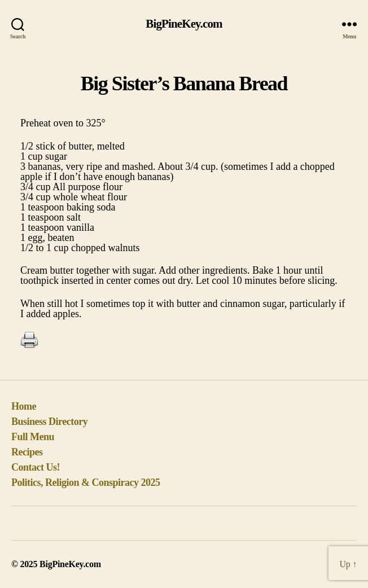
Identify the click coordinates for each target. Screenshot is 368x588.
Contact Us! (36, 467)
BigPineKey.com (184, 24)
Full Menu (33, 437)
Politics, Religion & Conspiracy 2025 (86, 482)
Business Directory (49, 422)
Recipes (27, 452)
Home (24, 406)
